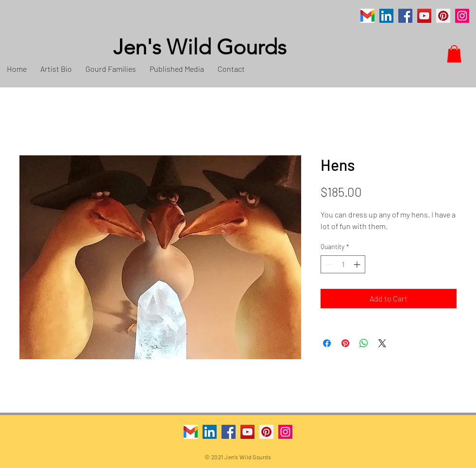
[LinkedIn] (386, 16)
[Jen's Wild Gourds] (250, 48)
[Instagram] (462, 16)
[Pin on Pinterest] (345, 343)
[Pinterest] (443, 16)
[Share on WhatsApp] (364, 343)
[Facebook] (405, 16)
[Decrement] (328, 264)
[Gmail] (367, 16)
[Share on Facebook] (327, 343)
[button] (454, 54)
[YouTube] (424, 16)
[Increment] (358, 264)
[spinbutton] (343, 264)
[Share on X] (382, 343)
